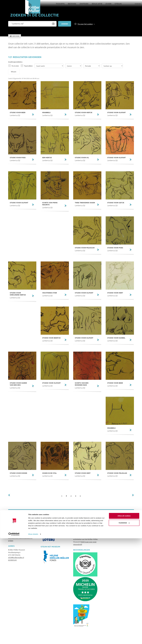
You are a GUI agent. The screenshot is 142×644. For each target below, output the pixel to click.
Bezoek (47, 4)
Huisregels (110, 528)
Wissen (14, 72)
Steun (93, 4)
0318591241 (12, 560)
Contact (121, 4)
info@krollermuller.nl (16, 557)
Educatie (72, 4)
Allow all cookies (124, 621)
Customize (124, 628)
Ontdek (59, 4)
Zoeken (113, 4)
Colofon (109, 536)
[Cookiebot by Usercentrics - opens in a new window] (14, 640)
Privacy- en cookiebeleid (115, 533)
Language (135, 4)
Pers (127, 4)
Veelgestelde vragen (114, 525)
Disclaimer (110, 531)
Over (83, 4)
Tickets (35, 4)
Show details (33, 640)
